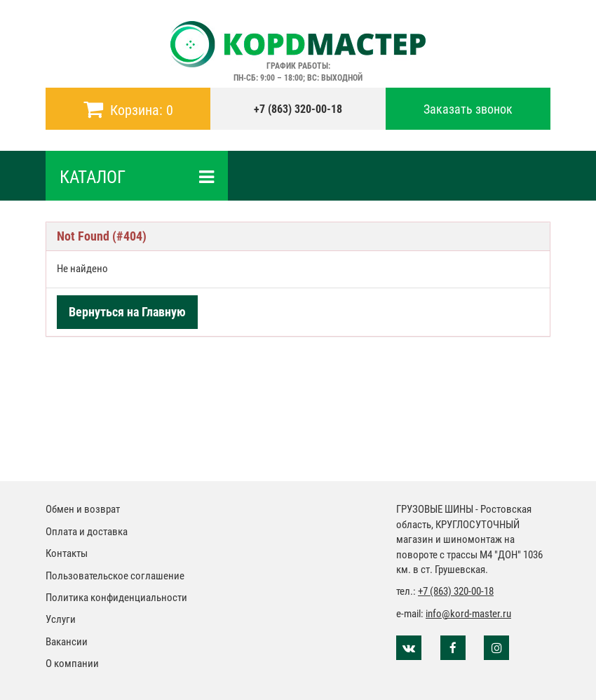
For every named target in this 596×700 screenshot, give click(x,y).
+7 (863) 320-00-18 (298, 109)
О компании (72, 664)
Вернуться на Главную (127, 312)
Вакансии (67, 642)
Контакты (67, 553)
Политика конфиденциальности (116, 598)
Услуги (61, 619)
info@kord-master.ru (468, 614)
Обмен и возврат (83, 509)
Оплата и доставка (87, 532)
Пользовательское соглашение (115, 576)
